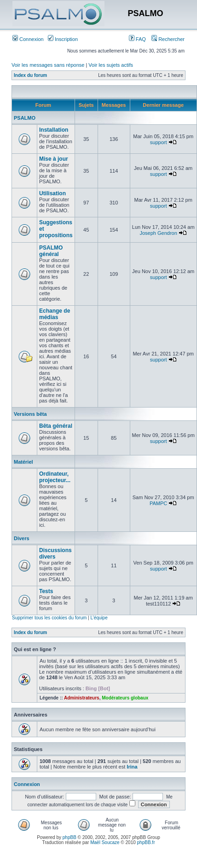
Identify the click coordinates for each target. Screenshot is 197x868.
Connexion (28, 39)
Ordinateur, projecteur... (55, 477)
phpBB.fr (146, 842)
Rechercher (168, 39)
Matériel (23, 462)
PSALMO (25, 118)
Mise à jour (54, 159)
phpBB (70, 837)
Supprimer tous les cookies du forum (49, 618)
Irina (132, 767)
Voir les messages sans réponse (48, 65)
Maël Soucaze (105, 842)
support (159, 142)
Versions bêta (30, 414)
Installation (54, 130)
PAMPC (158, 503)
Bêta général (56, 426)
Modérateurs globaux (125, 698)
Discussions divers (55, 553)
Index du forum (30, 75)
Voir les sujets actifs (111, 65)
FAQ (137, 39)
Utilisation (52, 193)
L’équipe (99, 618)
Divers (22, 538)
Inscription (63, 39)
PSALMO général (51, 251)
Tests (46, 591)
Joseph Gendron (158, 233)
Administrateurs (82, 698)
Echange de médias (55, 314)
